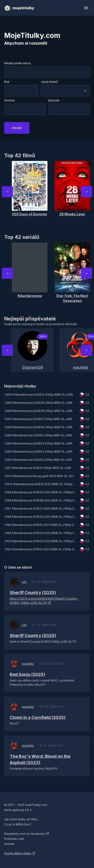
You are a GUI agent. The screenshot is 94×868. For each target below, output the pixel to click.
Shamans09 (33, 367)
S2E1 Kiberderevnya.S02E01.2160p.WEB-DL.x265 (38, 468)
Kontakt (9, 844)
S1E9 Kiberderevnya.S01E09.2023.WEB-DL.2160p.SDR (42, 492)
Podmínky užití (14, 839)
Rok (7, 82)
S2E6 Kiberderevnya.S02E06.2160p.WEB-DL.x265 (39, 427)
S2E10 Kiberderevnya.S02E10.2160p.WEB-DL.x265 (39, 395)
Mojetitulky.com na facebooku (25, 834)
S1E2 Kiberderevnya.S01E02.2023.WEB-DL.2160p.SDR (41, 549)
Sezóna (9, 100)
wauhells (28, 664)
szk (24, 582)
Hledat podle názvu (17, 63)
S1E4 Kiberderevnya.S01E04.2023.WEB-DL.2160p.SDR (42, 533)
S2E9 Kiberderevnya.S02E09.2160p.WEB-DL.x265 (39, 403)
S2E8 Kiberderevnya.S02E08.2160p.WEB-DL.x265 (39, 411)
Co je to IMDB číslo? (18, 824)
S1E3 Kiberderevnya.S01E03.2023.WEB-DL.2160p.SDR (42, 541)
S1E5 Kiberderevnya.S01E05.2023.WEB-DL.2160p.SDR (41, 525)
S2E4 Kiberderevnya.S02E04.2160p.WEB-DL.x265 (39, 443)
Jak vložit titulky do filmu (21, 819)
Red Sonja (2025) (27, 674)
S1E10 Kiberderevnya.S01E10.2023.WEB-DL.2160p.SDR (42, 484)
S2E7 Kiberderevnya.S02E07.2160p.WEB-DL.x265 (39, 419)
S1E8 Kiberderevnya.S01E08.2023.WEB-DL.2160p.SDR (42, 500)
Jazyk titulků (49, 82)
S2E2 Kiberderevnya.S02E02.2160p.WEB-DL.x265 (38, 460)
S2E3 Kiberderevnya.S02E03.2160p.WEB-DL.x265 (39, 452)
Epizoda (54, 100)
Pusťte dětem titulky (18, 853)
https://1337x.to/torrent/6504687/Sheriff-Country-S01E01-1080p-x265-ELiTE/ (44, 601)
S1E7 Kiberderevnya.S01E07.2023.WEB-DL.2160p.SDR (41, 509)
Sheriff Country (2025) (33, 593)
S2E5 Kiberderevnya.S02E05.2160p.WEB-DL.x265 (38, 435)
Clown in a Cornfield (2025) (38, 717)
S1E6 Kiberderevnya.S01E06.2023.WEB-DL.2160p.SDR (42, 517)
